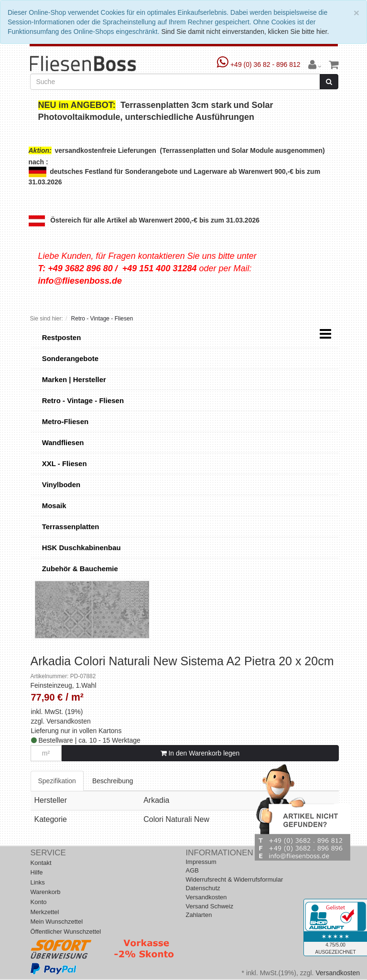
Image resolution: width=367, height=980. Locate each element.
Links (38, 882)
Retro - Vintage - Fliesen (82, 400)
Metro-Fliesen (65, 421)
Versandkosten (69, 721)
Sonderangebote (70, 358)
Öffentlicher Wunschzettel (66, 932)
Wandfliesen (62, 442)
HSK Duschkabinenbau (81, 548)
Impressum (201, 862)
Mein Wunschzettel (57, 921)
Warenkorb (46, 892)
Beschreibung (113, 781)
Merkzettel (45, 912)
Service (48, 853)
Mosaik (53, 506)
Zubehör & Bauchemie (79, 569)
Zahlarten (199, 915)
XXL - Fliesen (64, 463)
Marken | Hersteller (73, 379)
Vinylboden (60, 485)
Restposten (61, 337)
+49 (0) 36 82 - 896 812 (260, 64)
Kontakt (41, 863)
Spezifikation (57, 781)
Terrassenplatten (70, 527)
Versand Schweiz (210, 906)
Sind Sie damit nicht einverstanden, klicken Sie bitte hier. (245, 32)
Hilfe (37, 872)
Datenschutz (203, 888)
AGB (192, 870)
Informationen (220, 853)
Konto (39, 902)
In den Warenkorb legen (200, 753)
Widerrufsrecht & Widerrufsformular (235, 879)
